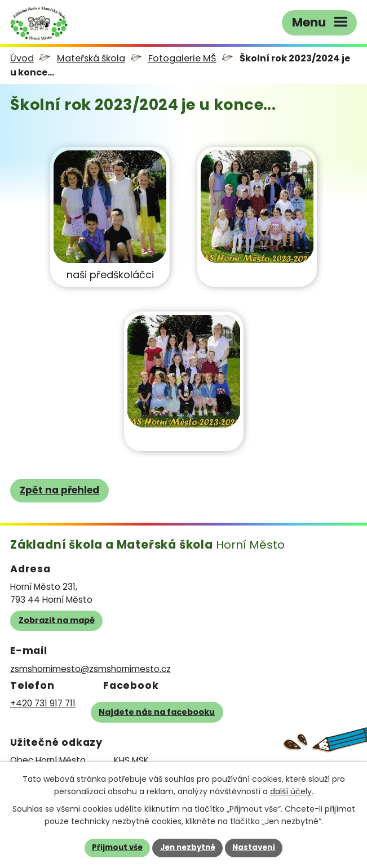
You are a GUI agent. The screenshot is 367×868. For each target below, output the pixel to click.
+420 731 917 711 (43, 703)
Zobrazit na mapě (57, 620)
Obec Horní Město (48, 760)
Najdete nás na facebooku (157, 712)
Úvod (22, 58)
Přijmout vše (117, 847)
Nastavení (254, 847)
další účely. (292, 791)
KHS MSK (131, 760)
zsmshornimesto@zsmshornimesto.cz (90, 669)
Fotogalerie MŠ (182, 58)
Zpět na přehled (59, 490)
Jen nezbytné (188, 847)
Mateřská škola (91, 58)
